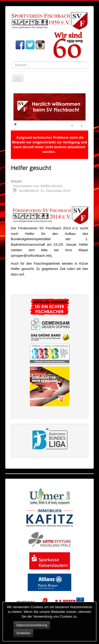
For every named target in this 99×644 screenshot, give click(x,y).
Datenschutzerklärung (32, 625)
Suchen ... (11, 62)
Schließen (23, 633)
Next (82, 126)
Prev (72, 126)
